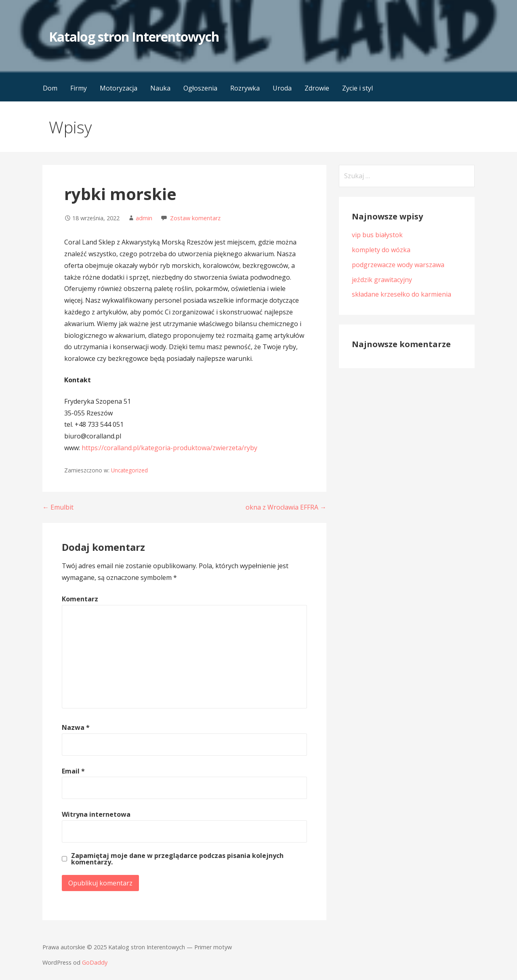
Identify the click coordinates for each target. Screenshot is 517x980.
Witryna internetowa (96, 814)
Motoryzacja (119, 88)
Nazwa (76, 727)
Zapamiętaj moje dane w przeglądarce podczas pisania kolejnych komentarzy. (177, 859)
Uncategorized (129, 470)
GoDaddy (95, 962)
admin (144, 218)
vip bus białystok (377, 235)
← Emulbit (58, 507)
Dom (50, 88)
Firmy (79, 88)
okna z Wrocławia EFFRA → (286, 507)
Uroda (282, 88)
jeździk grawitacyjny (382, 280)
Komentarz (80, 599)
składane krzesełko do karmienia (401, 294)
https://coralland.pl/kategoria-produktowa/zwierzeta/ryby (169, 448)
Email (73, 771)
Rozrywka (245, 88)
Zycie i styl (357, 88)
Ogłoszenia (200, 88)
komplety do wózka (381, 250)
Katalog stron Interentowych (134, 37)
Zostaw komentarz (195, 218)
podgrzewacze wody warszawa (398, 265)
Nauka (160, 88)
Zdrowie (317, 88)
